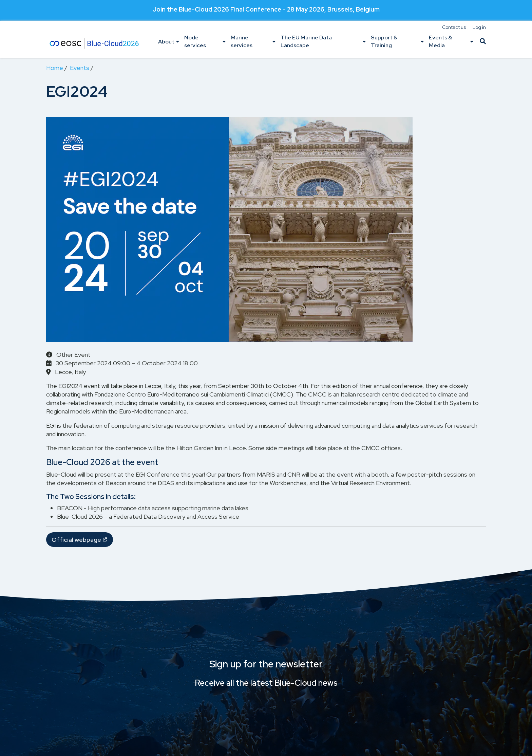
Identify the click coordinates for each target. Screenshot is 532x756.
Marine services (242, 41)
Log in (479, 27)
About (166, 42)
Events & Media (440, 41)
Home (55, 68)
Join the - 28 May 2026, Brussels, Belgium (266, 9)
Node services (195, 41)
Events (80, 68)
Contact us (454, 27)
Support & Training (384, 41)
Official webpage (76, 540)
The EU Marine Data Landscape (306, 41)
